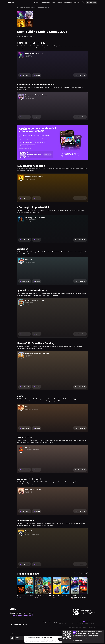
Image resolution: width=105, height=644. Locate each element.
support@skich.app (19, 624)
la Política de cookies (52, 641)
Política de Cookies (90, 624)
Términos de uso (64, 624)
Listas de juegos (45, 3)
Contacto (76, 3)
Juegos (53, 3)
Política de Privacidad (77, 624)
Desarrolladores (65, 622)
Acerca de (59, 3)
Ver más (85, 574)
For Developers (68, 3)
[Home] (11, 3)
